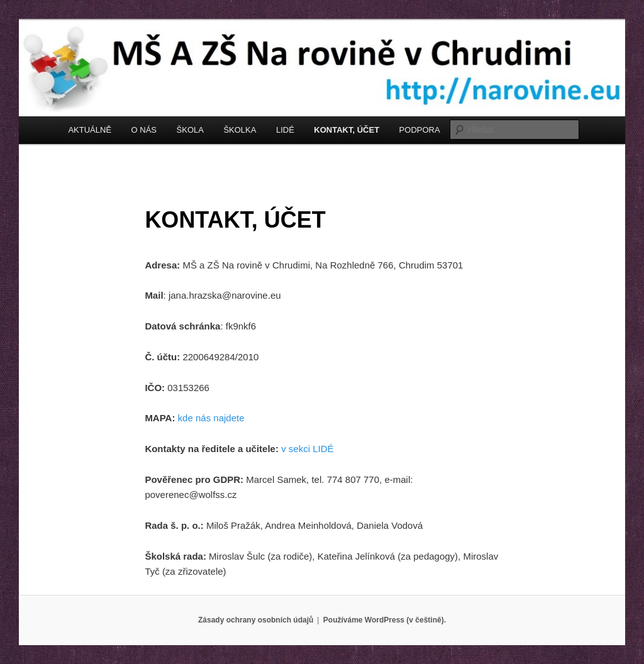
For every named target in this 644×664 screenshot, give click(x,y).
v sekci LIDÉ (307, 449)
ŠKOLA (190, 130)
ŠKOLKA (240, 130)
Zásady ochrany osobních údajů (256, 620)
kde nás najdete (211, 418)
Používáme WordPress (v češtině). (385, 620)
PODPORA (420, 130)
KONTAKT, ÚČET (347, 130)
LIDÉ (285, 130)
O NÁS (144, 130)
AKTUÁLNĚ (90, 130)
